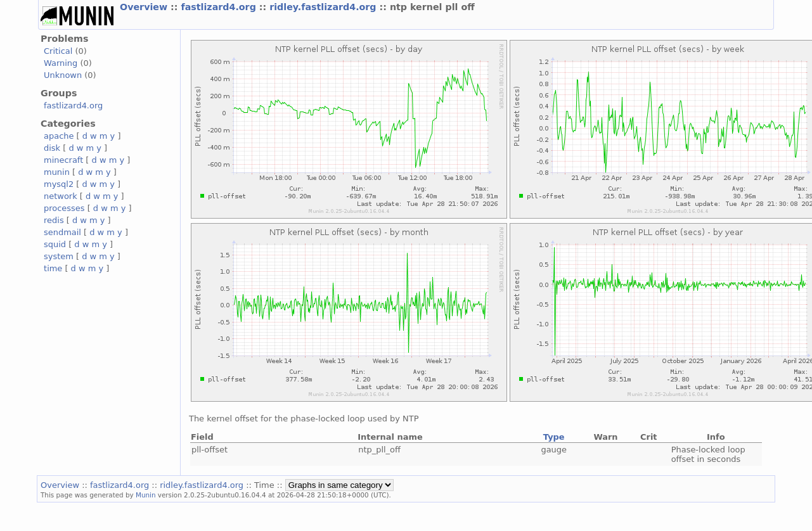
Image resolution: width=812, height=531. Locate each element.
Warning (61, 63)
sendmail (62, 232)
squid (55, 244)
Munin (146, 495)
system (59, 256)
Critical (58, 51)
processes (64, 208)
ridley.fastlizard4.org (324, 7)
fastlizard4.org (220, 7)
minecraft (63, 160)
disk (52, 148)
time (53, 268)
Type (554, 437)
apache (59, 136)
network (61, 196)
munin (57, 172)
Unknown (63, 75)
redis (54, 220)
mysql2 (59, 184)
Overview (145, 7)
